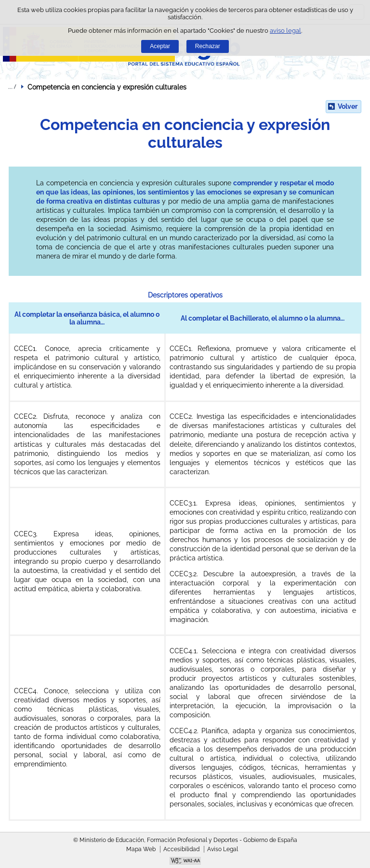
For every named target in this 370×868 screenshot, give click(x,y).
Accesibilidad (181, 849)
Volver (348, 106)
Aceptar (160, 46)
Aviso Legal (223, 849)
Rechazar (208, 46)
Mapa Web (141, 849)
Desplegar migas (12, 87)
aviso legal (285, 31)
